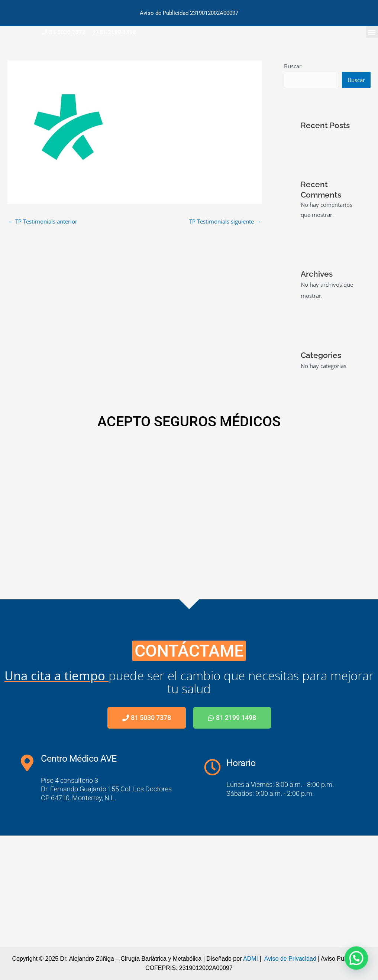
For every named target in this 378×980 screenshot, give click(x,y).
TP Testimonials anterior (43, 221)
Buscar (293, 66)
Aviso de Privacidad (290, 959)
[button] (372, 32)
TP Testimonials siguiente (225, 221)
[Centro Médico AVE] (189, 891)
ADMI (251, 959)
